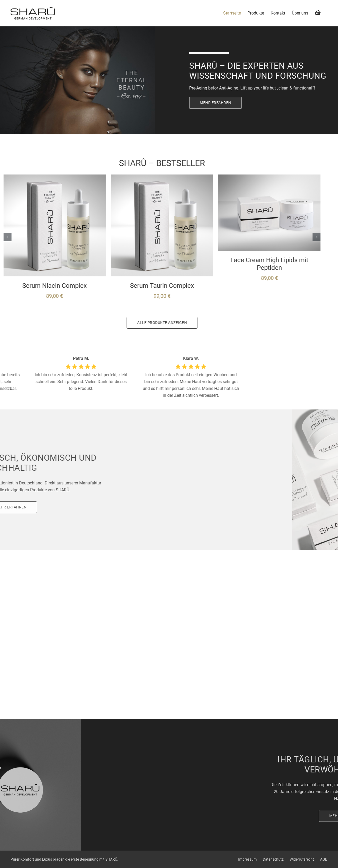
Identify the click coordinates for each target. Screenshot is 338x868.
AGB (324, 859)
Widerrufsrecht (302, 859)
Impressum (247, 859)
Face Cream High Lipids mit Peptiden (221, 264)
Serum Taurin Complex (114, 286)
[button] (269, 237)
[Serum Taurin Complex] (114, 177)
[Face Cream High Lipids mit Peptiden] (221, 177)
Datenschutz (273, 859)
